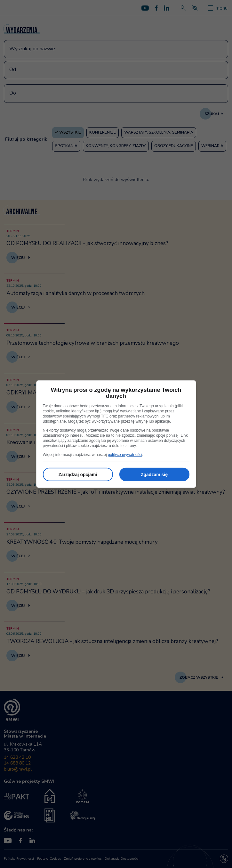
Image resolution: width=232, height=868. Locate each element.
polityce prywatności (125, 455)
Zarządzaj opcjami (78, 475)
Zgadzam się (154, 475)
